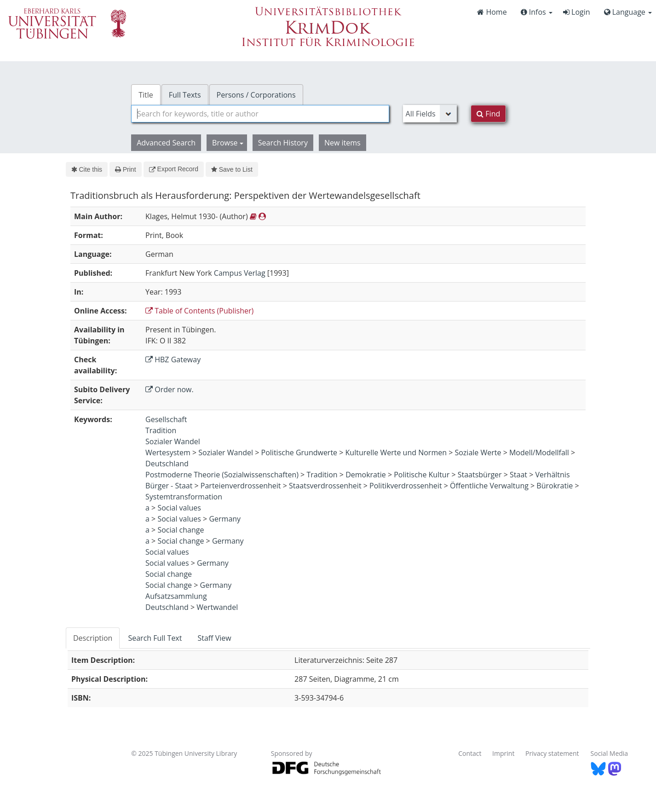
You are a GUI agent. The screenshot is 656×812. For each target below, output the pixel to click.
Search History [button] (283, 143)
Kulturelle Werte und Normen (396, 452)
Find (488, 114)
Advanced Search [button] (166, 143)
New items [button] (342, 143)
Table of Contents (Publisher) (199, 311)
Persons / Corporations (256, 95)
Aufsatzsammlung (176, 596)
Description (93, 638)
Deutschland (167, 464)
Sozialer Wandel (173, 441)
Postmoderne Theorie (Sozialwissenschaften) (222, 475)
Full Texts (185, 95)
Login (577, 12)
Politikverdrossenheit (406, 486)
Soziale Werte (478, 452)
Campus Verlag (240, 273)
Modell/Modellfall (539, 452)
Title (146, 95)
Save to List (232, 169)
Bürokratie (555, 486)
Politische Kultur (422, 475)
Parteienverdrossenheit (241, 486)
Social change (181, 530)
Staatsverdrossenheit (325, 486)
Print (125, 169)
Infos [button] (537, 12)
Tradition (161, 430)
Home (492, 12)
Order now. (170, 389)
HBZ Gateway (173, 360)
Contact (470, 753)
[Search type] (430, 114)
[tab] (93, 638)
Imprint (503, 753)
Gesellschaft (166, 419)
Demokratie (366, 475)
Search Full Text (155, 638)
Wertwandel (217, 607)
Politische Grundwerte (299, 452)
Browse (228, 143)
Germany (225, 519)
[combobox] (260, 114)
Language (628, 12)
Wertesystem (168, 452)
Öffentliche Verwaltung (489, 486)
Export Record (174, 169)
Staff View (214, 638)
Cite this (87, 169)
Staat (518, 475)
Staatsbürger (480, 475)
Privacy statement (552, 753)
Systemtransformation (184, 497)
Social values (179, 508)
